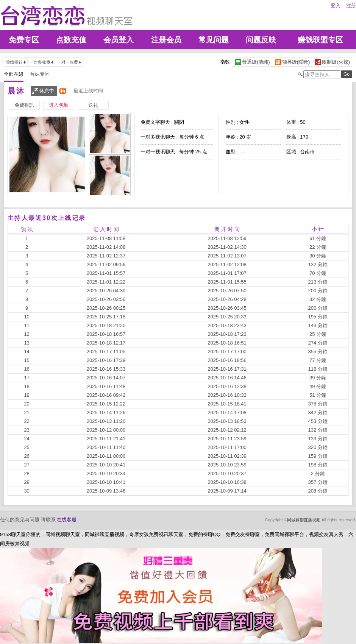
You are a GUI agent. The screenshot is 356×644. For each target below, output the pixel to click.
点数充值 (71, 40)
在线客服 (67, 520)
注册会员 (166, 40)
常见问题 (214, 40)
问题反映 (261, 40)
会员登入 (119, 40)
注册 (351, 5)
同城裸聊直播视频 (304, 520)
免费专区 (24, 40)
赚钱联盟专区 (320, 40)
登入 (336, 5)
